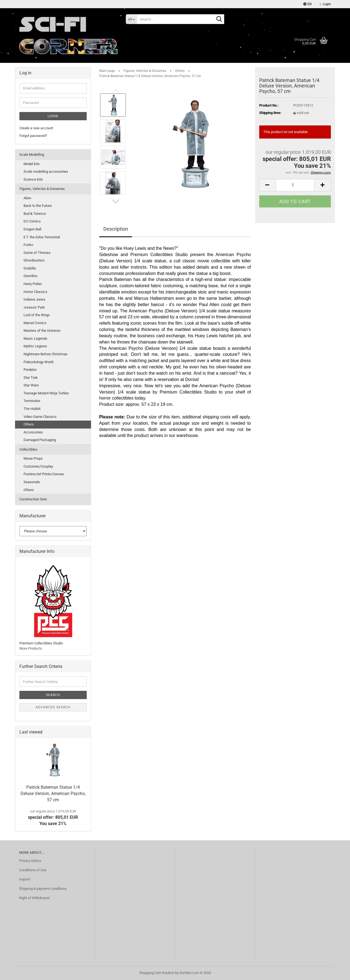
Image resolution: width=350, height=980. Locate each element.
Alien (27, 198)
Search (53, 695)
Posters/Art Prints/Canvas (44, 474)
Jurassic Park (34, 307)
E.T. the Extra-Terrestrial (42, 237)
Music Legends (35, 338)
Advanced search (53, 707)
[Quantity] (295, 185)
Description (116, 229)
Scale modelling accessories (46, 171)
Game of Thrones (37, 253)
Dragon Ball (32, 229)
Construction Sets (33, 499)
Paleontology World (38, 362)
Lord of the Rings (37, 315)
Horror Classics (35, 292)
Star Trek (31, 378)
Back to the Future (38, 206)
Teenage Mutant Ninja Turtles (46, 393)
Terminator (32, 401)
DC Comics (32, 221)
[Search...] (131, 19)
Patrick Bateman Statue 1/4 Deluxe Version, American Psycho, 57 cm (53, 793)
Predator (30, 370)
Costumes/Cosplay (38, 466)
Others (29, 424)
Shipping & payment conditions (43, 889)
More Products (31, 648)
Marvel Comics (35, 323)
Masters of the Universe (42, 331)
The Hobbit (32, 409)
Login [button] (325, 4)
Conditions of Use (33, 870)
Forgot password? (33, 136)
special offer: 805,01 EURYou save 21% (53, 818)
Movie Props (33, 458)
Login (53, 116)
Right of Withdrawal (34, 898)
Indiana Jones (34, 299)
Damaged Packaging (40, 440)
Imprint (25, 879)
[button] (307, 4)
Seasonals (32, 482)
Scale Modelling (32, 155)
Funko (28, 245)
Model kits (32, 164)
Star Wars (31, 385)
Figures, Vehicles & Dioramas (42, 189)
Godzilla (30, 268)
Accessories (33, 432)
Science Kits (33, 179)
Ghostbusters (34, 260)
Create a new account (36, 128)
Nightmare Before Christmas (46, 354)
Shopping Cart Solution (157, 973)
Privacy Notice (30, 861)
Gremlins (30, 276)
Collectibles (28, 449)
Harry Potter (33, 284)
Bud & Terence (35, 214)
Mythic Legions (35, 346)
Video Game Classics (40, 417)
